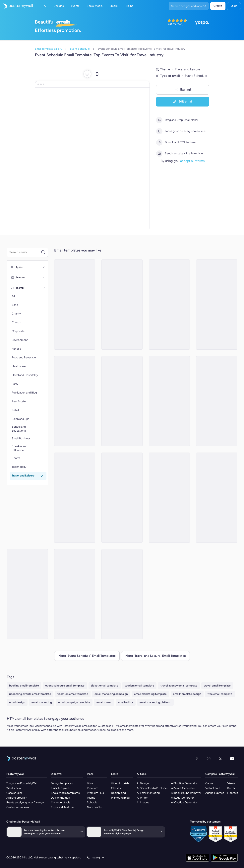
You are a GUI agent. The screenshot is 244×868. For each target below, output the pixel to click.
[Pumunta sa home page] (16, 6)
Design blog (118, 793)
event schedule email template (65, 686)
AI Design (143, 783)
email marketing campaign (111, 694)
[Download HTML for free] (159, 142)
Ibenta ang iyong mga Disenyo (25, 802)
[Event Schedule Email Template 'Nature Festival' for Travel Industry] (75, 401)
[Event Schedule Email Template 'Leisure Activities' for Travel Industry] (122, 401)
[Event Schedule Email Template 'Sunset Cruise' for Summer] (169, 401)
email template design (187, 694)
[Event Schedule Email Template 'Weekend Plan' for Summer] (122, 498)
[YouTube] (232, 759)
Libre (90, 783)
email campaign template (74, 702)
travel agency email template (179, 686)
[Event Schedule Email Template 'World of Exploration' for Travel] (75, 594)
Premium (92, 788)
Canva (209, 783)
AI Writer (142, 798)
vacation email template (73, 694)
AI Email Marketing (148, 793)
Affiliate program (17, 798)
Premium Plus (95, 793)
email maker (104, 702)
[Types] (44, 267)
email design (17, 702)
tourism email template (139, 686)
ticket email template (105, 686)
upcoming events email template (30, 694)
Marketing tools (61, 802)
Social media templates (65, 793)
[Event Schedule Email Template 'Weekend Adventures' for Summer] (217, 498)
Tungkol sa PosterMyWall (22, 783)
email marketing (42, 702)
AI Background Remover (186, 793)
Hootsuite (234, 793)
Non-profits (94, 807)
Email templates (61, 788)
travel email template (217, 686)
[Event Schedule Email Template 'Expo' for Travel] (75, 498)
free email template (220, 694)
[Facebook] (197, 759)
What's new (14, 788)
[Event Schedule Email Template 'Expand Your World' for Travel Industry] (169, 305)
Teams (91, 798)
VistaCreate (213, 788)
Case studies (14, 793)
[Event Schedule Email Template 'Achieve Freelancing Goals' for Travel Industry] (217, 401)
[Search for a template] (25, 252)
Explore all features (63, 807)
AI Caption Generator (184, 802)
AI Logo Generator (183, 798)
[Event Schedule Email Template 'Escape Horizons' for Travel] (75, 305)
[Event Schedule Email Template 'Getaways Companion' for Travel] (169, 498)
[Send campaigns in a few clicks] (159, 154)
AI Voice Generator (183, 788)
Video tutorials (120, 783)
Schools (92, 802)
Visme (231, 783)
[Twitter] (220, 759)
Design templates (62, 783)
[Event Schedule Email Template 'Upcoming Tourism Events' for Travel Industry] (217, 305)
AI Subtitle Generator (184, 783)
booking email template (24, 686)
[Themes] (44, 288)
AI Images (143, 802)
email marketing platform (155, 702)
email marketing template (150, 694)
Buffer (231, 788)
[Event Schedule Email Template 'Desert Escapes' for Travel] (27, 594)
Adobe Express (215, 793)
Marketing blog (120, 798)
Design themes (60, 798)
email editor (126, 702)
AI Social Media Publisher (152, 788)
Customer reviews (18, 807)
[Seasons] (44, 277)
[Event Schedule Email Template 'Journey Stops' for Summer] (122, 305)
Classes (116, 788)
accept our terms (192, 161)
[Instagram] (209, 759)
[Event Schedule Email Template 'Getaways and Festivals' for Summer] (122, 594)
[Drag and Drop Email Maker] (159, 120)
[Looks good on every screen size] (159, 131)
